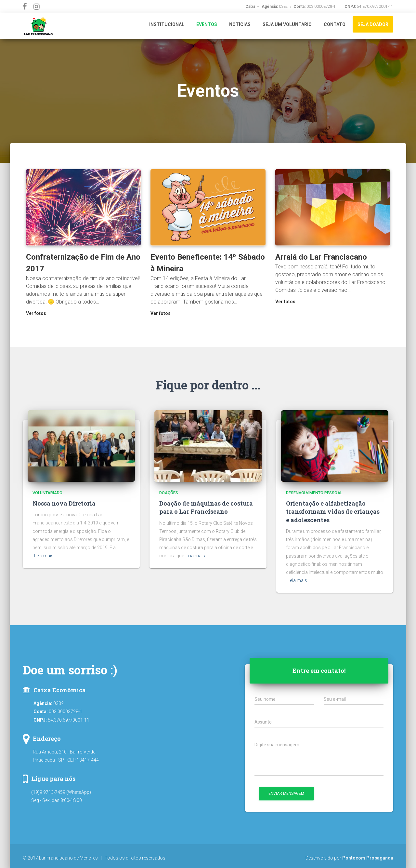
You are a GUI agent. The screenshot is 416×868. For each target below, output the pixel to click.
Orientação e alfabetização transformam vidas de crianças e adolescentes (333, 512)
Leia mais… (45, 556)
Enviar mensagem (286, 793)
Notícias (240, 24)
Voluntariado (48, 493)
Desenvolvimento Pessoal (314, 493)
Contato (335, 24)
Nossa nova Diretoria (64, 503)
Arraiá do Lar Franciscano (321, 257)
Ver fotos (36, 313)
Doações (169, 493)
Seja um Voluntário (287, 24)
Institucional (167, 24)
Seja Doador (373, 24)
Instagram (38, 8)
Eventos (207, 24)
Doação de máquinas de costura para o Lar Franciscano (206, 507)
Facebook (26, 8)
